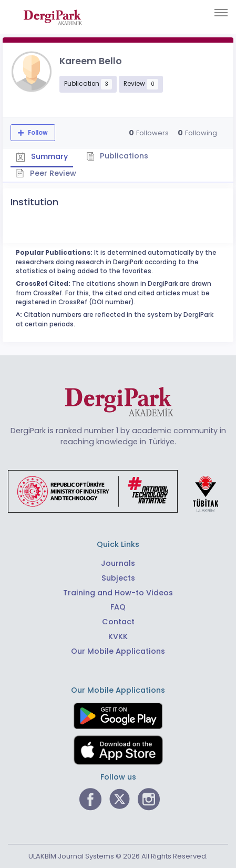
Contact (118, 622)
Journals (118, 563)
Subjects (118, 578)
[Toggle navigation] (221, 13)
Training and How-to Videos (118, 593)
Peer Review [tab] (46, 173)
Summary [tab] (42, 157)
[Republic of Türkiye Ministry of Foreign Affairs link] (120, 491)
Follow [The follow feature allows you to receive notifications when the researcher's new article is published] (37, 133)
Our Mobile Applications (118, 651)
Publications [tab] (117, 156)
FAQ (118, 607)
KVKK (118, 636)
